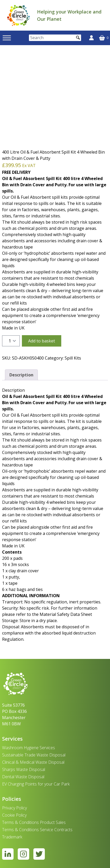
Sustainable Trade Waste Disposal (34, 755)
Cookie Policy (14, 815)
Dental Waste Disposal (23, 777)
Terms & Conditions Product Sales (34, 822)
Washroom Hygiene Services (29, 748)
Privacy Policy (14, 808)
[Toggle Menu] (7, 38)
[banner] (19, 15)
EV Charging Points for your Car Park (36, 784)
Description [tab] (21, 375)
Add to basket (42, 341)
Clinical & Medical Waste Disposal (33, 762)
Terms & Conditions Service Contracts (37, 830)
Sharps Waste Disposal (24, 769)
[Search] (55, 38)
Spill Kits (73, 358)
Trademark (12, 837)
